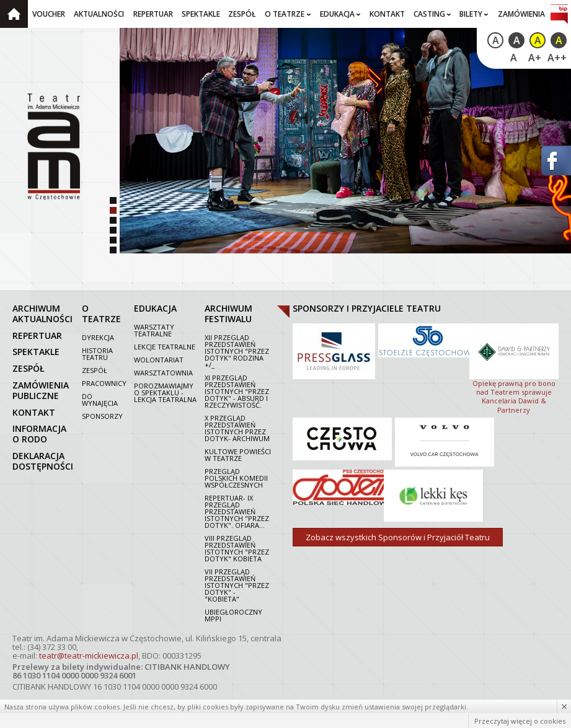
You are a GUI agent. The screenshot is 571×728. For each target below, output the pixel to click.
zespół (29, 368)
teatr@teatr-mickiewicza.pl (89, 656)
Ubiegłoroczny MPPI (233, 615)
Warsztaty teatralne (154, 330)
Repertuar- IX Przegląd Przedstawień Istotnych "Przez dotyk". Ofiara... (237, 511)
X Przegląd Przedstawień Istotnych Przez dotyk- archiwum (237, 428)
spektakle (36, 352)
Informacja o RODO (39, 434)
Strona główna (14, 14)
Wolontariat (159, 360)
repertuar (37, 335)
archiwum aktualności (42, 314)
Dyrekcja (98, 337)
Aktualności (99, 14)
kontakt (34, 412)
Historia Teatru (97, 354)
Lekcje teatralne (165, 347)
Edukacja (337, 14)
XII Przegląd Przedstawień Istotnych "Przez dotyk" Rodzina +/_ (237, 351)
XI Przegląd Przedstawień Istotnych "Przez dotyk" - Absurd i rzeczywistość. (237, 391)
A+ (535, 58)
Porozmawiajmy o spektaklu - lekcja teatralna (165, 393)
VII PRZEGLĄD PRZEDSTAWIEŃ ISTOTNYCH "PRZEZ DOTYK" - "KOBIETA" (237, 585)
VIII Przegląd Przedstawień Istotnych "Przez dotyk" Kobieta (237, 548)
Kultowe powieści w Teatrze (238, 455)
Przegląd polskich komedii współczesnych (236, 478)
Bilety (471, 14)
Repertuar (153, 14)
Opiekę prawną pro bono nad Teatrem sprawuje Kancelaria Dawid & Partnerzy (514, 367)
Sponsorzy (102, 416)
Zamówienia (521, 14)
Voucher (49, 14)
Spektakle (201, 14)
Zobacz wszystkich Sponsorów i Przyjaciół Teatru (398, 537)
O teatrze (285, 14)
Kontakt (387, 14)
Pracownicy (104, 383)
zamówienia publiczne (41, 390)
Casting (429, 14)
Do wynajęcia (100, 400)
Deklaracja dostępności (43, 461)
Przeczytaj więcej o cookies (520, 721)
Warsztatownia (163, 373)
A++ (557, 58)
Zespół (242, 14)
